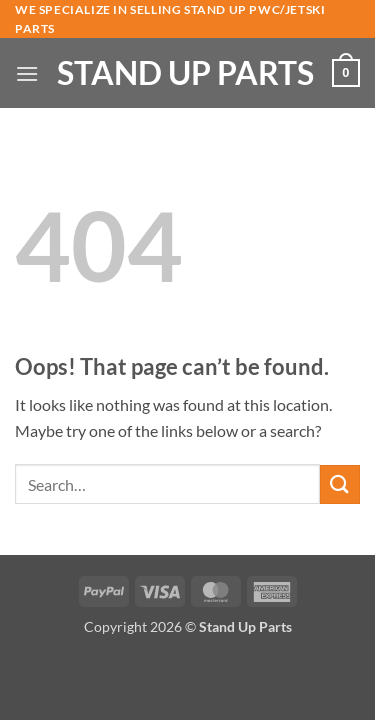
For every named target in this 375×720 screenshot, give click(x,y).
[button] (27, 73)
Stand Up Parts (185, 73)
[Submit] (340, 484)
